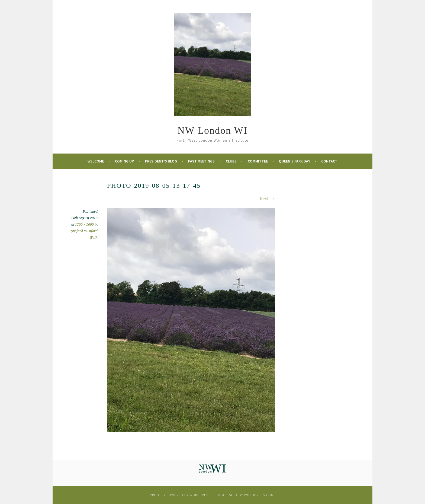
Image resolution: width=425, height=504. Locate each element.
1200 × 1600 (84, 225)
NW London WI (213, 130)
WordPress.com (259, 495)
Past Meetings (201, 161)
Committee (258, 161)
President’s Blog (161, 161)
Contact (329, 161)
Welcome (96, 161)
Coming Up (124, 161)
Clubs (231, 161)
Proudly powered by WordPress (180, 495)
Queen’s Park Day (294, 161)
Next (268, 199)
